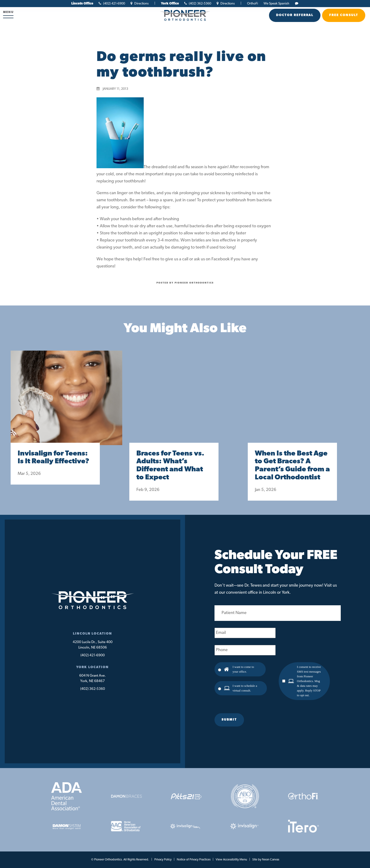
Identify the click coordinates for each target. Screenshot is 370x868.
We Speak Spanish (276, 4)
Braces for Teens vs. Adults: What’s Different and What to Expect (170, 466)
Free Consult (344, 15)
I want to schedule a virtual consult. (245, 688)
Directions (140, 4)
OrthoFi (252, 4)
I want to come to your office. (243, 669)
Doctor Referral (295, 15)
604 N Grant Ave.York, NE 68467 (93, 679)
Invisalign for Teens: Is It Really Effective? (53, 458)
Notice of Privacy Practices (194, 860)
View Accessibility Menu (231, 860)
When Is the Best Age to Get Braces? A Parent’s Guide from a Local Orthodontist (292, 466)
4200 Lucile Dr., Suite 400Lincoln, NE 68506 (93, 645)
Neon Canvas (271, 860)
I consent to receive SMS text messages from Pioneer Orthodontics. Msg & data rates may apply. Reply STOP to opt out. (309, 681)
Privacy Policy (163, 860)
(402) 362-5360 (198, 4)
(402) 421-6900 (112, 4)
